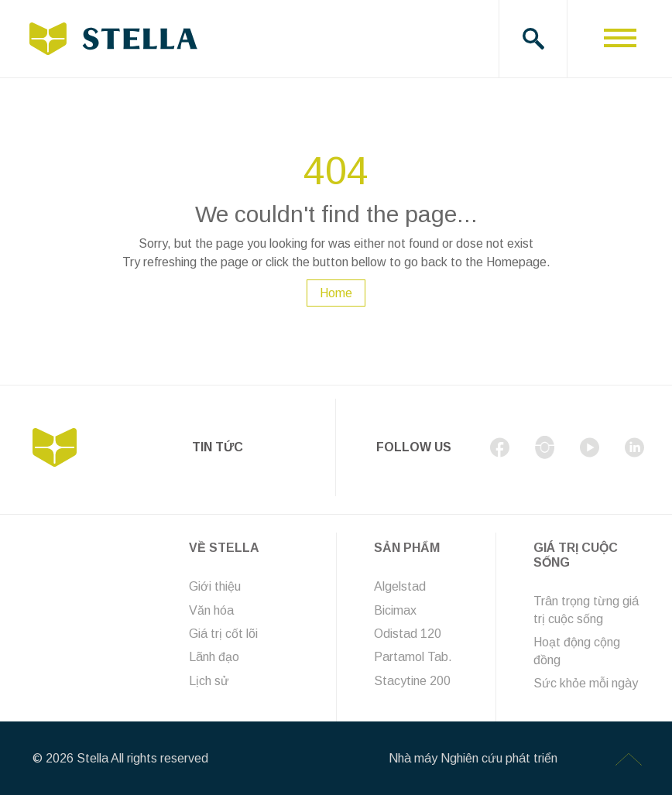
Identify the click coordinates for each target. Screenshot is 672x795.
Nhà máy (413, 758)
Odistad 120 (408, 634)
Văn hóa (211, 610)
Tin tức (218, 447)
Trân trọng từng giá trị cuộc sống (586, 610)
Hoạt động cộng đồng (577, 651)
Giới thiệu (215, 586)
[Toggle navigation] (620, 39)
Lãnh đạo (214, 657)
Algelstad (400, 586)
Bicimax (395, 610)
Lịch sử (209, 681)
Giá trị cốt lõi (223, 634)
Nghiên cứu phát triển (499, 758)
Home (336, 293)
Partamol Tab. (413, 657)
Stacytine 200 (412, 681)
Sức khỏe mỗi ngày (586, 683)
